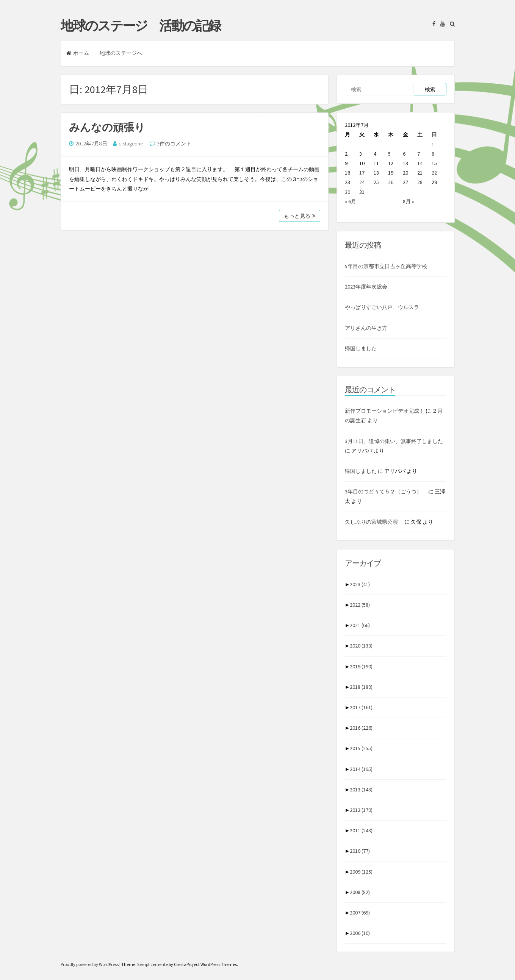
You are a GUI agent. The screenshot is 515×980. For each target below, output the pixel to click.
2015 (361, 748)
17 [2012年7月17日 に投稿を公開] (362, 173)
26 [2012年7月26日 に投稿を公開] (391, 182)
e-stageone (131, 144)
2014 (361, 769)
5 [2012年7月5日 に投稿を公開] (389, 154)
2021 (360, 625)
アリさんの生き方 (366, 328)
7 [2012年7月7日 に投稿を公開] (419, 154)
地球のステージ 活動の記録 (140, 26)
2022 (360, 605)
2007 (360, 913)
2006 (360, 933)
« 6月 (351, 201)
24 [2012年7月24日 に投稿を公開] (362, 182)
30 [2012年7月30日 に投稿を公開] (348, 192)
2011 (361, 830)
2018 (361, 687)
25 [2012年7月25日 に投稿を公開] (376, 182)
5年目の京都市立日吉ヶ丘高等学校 (386, 266)
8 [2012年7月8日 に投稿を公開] (433, 154)
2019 (361, 666)
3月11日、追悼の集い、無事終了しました (394, 441)
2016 (361, 728)
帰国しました (361, 348)
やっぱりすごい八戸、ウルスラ (382, 307)
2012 (361, 810)
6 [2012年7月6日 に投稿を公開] (404, 154)
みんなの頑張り (107, 127)
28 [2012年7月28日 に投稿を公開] (420, 182)
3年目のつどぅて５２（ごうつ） (386, 492)
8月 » (409, 201)
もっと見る (300, 216)
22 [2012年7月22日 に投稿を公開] (434, 173)
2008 (360, 892)
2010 (360, 851)
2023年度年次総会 (366, 287)
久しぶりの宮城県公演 (374, 522)
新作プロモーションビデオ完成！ (385, 411)
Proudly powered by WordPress (90, 964)
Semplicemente (153, 964)
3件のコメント (174, 144)
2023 (360, 584)
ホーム (78, 53)
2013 (361, 790)
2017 (361, 707)
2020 (361, 646)
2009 (361, 872)
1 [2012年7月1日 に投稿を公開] (433, 144)
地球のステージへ (121, 53)
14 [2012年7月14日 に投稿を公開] (420, 163)
